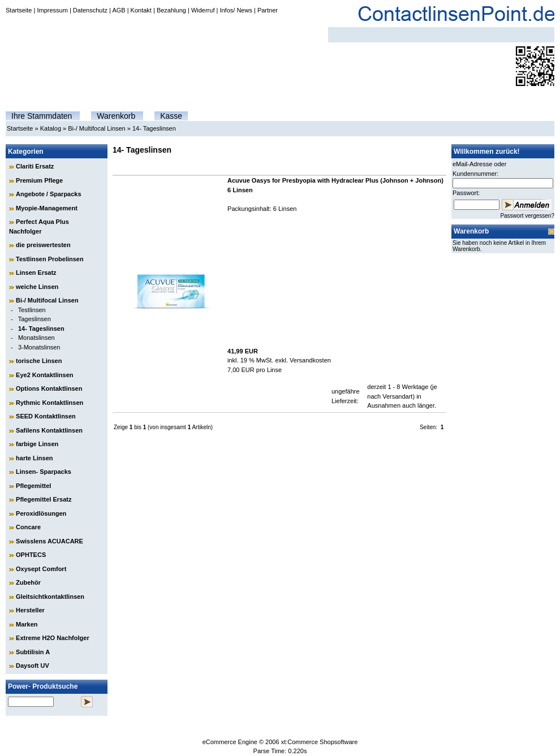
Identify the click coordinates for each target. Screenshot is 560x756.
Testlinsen (32, 310)
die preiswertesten (43, 245)
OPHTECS (31, 555)
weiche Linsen (37, 287)
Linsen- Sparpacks (44, 472)
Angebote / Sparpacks (49, 194)
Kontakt (141, 10)
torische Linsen (39, 361)
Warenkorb (116, 116)
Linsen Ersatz (36, 273)
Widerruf (203, 10)
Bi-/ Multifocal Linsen (97, 128)
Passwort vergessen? (527, 216)
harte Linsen (34, 458)
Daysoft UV (33, 666)
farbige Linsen (37, 444)
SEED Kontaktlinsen (46, 416)
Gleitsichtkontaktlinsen (50, 597)
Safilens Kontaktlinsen (49, 430)
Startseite (19, 10)
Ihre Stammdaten (42, 116)
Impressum (52, 10)
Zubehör (28, 582)
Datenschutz (90, 10)
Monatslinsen (36, 338)
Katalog (51, 128)
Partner (268, 10)
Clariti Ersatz (35, 166)
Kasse (171, 116)
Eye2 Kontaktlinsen (44, 375)
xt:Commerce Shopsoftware (320, 742)
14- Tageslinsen (154, 128)
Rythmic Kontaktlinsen (49, 403)
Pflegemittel (33, 486)
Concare (28, 527)
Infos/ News (236, 10)
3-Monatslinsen (39, 347)
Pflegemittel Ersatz (44, 499)
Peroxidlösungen (41, 513)
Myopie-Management (47, 208)
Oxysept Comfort (41, 569)
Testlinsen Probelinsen (50, 259)
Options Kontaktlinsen (49, 388)
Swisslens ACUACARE (49, 541)
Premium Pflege (39, 180)
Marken (27, 624)
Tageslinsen (35, 319)
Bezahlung (171, 10)
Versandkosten (310, 360)
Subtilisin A (33, 652)
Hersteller (30, 610)
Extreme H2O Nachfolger (53, 638)
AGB (119, 10)
